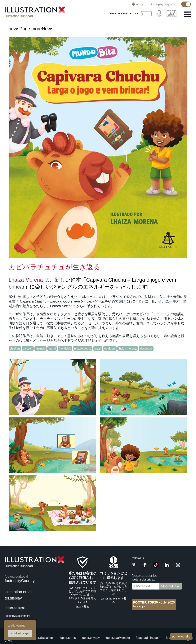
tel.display (157, 4)
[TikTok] (156, 567)
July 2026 (154, 602)
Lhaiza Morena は (29, 280)
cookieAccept (20, 633)
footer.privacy (90, 638)
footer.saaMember (118, 638)
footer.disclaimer (43, 638)
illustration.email (18, 592)
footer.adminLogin (148, 638)
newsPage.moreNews (31, 29)
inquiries (170, 4)
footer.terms (68, 638)
